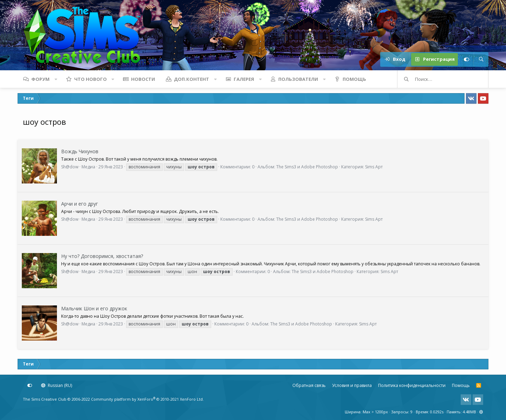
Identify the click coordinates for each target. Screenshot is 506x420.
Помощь (354, 79)
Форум (40, 79)
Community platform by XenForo (147, 399)
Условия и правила (352, 385)
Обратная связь (309, 385)
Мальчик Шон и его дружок (94, 308)
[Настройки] (466, 59)
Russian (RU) (57, 385)
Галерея (244, 79)
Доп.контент (192, 79)
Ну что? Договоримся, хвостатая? (102, 256)
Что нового (90, 79)
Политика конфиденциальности (412, 385)
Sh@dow (70, 167)
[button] (56, 79)
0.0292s (437, 412)
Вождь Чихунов (80, 151)
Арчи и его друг (80, 204)
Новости (143, 79)
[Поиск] (481, 59)
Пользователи (298, 79)
